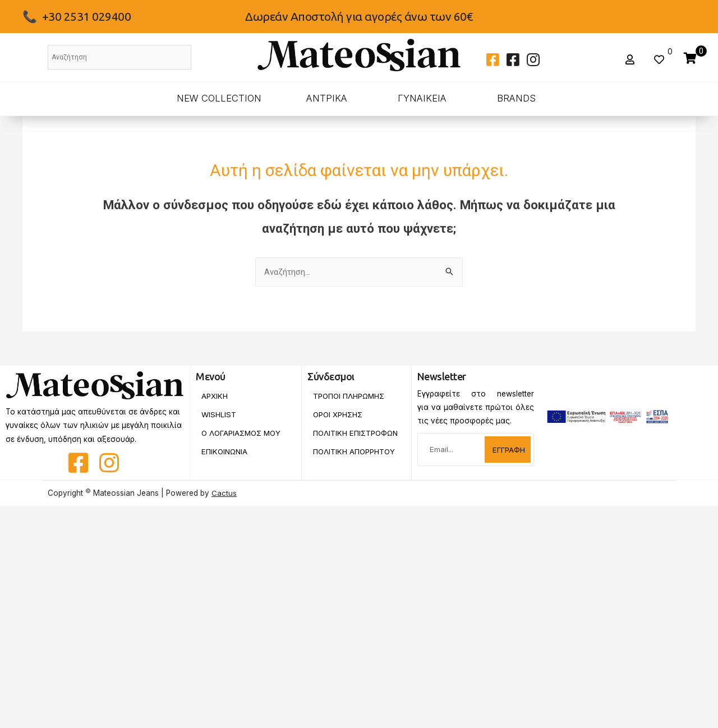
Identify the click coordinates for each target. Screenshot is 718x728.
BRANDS (516, 98)
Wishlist (219, 414)
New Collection (219, 98)
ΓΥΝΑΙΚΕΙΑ (422, 98)
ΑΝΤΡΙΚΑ (327, 98)
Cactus (224, 493)
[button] (631, 60)
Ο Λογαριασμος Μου (243, 434)
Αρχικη (215, 396)
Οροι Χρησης (338, 414)
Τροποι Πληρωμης (350, 396)
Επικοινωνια (225, 452)
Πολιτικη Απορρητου (355, 460)
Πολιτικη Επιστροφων (339, 437)
